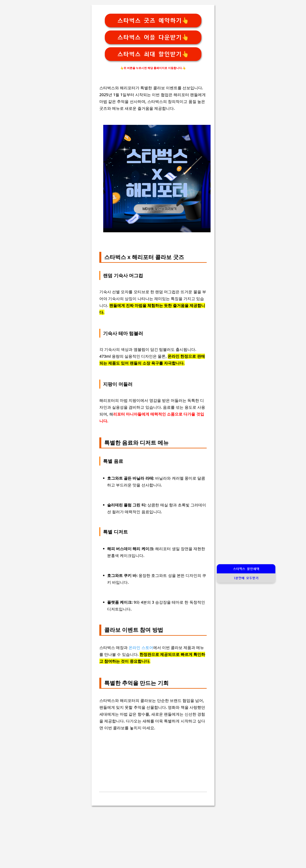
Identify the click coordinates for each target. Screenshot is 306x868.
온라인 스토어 (141, 648)
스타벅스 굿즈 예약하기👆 (153, 21)
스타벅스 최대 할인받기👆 (153, 54)
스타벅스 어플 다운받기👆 (153, 37)
